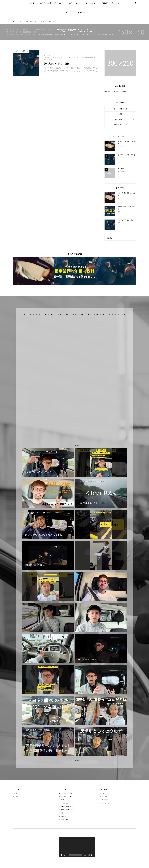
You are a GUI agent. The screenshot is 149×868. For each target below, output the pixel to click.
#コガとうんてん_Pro (65, 797)
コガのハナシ (73, 3)
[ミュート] (89, 855)
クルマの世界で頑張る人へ (67, 806)
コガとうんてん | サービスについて (51, 3)
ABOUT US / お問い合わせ (111, 3)
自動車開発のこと (120, 119)
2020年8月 (16, 793)
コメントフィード (105, 800)
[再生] (62, 855)
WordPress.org (105, 803)
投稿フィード (104, 797)
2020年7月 (16, 797)
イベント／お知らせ (90, 3)
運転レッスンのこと (120, 125)
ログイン (103, 793)
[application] (77, 847)
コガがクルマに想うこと (66, 810)
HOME (32, 3)
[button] (77, 445)
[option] (34, 271)
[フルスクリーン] (92, 855)
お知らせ (62, 800)
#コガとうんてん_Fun (66, 793)
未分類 (120, 114)
